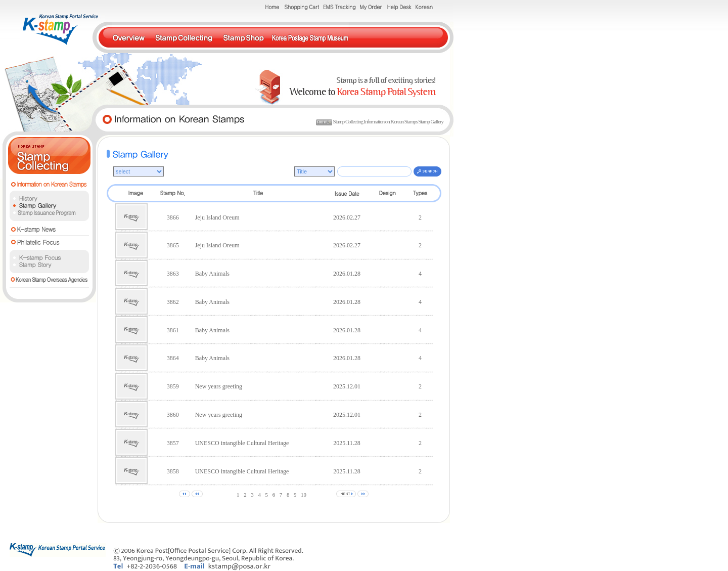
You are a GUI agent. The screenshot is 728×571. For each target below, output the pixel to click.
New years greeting (219, 386)
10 (304, 495)
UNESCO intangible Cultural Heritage (242, 443)
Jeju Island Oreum (217, 217)
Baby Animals (212, 274)
